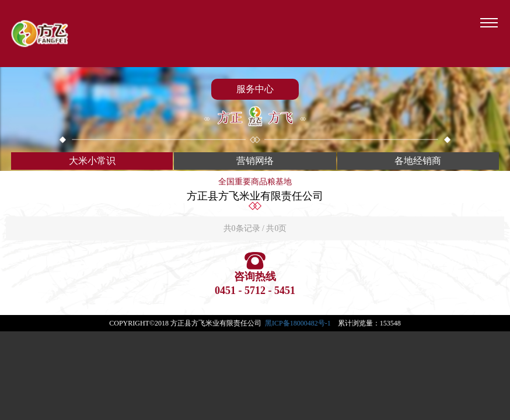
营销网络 (255, 161)
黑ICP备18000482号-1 (298, 323)
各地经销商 (418, 161)
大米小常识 (92, 161)
